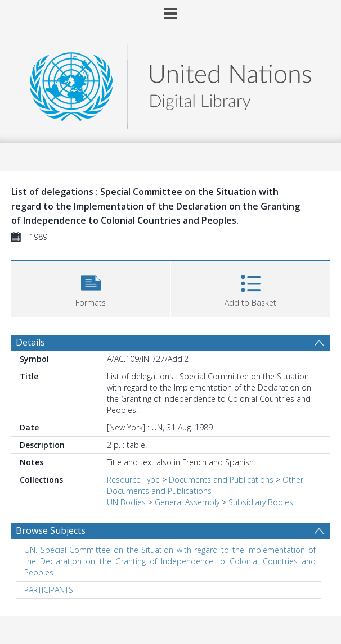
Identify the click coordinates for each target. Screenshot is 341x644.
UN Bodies (126, 502)
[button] (91, 287)
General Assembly (187, 502)
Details (30, 342)
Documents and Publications (221, 480)
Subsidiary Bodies (261, 502)
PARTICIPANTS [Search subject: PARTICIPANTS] (49, 590)
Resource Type (133, 480)
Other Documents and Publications (205, 485)
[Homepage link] (170, 83)
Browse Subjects (51, 530)
